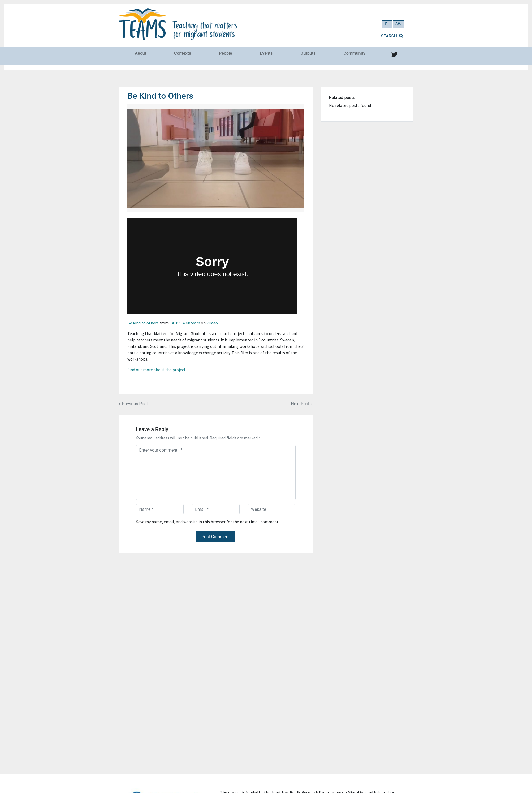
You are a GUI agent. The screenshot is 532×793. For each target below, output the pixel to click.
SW (399, 24)
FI (387, 24)
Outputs (308, 53)
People (226, 53)
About (140, 53)
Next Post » (302, 403)
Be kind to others (143, 323)
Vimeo (212, 323)
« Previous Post (133, 403)
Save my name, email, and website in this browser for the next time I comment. (208, 521)
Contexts (183, 53)
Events (266, 53)
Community (354, 53)
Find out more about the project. (157, 370)
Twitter (393, 59)
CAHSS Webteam (185, 323)
